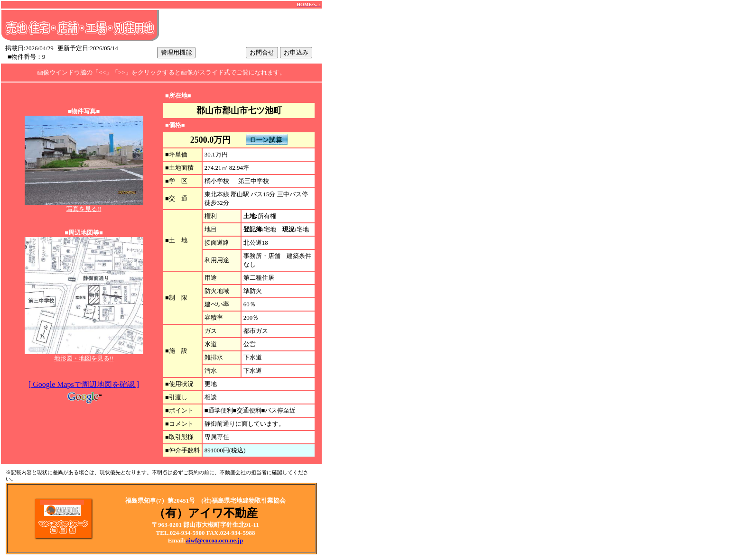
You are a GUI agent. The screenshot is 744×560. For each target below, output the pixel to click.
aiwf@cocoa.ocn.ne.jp (214, 540)
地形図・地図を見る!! (84, 358)
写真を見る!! (84, 209)
